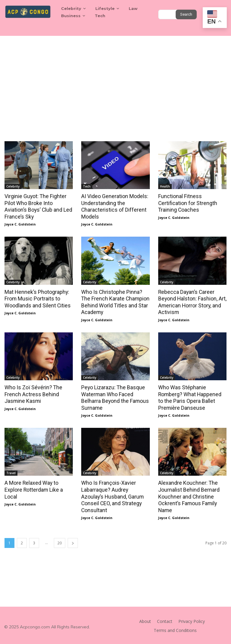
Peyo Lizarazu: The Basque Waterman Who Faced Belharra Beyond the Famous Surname (114, 396)
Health (165, 186)
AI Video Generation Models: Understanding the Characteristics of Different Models (114, 206)
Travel (11, 471)
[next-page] (73, 540)
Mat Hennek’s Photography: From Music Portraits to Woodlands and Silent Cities (36, 298)
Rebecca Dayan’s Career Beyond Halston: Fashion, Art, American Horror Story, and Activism (191, 301)
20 (60, 540)
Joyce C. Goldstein (20, 224)
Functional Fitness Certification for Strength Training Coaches (187, 203)
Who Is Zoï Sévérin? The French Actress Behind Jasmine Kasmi (32, 393)
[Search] (186, 14)
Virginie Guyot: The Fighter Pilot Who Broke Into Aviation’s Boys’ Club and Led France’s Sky (37, 206)
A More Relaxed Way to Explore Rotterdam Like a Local (33, 488)
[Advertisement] (115, 81)
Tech (87, 186)
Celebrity (13, 186)
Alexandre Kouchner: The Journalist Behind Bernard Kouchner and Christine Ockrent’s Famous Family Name (187, 494)
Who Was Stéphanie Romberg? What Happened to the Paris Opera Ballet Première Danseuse (191, 396)
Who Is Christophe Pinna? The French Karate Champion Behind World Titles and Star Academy (115, 301)
